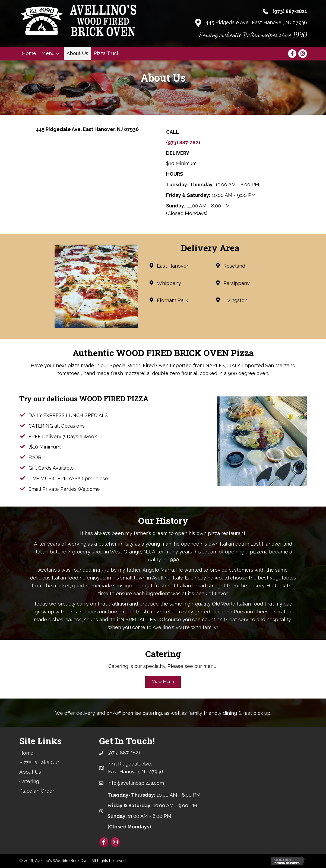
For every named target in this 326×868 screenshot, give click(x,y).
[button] (58, 54)
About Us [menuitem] (30, 772)
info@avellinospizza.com (136, 783)
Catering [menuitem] (29, 781)
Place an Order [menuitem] (37, 791)
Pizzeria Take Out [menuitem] (39, 762)
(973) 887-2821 (290, 11)
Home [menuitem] (26, 753)
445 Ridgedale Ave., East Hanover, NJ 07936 (256, 22)
